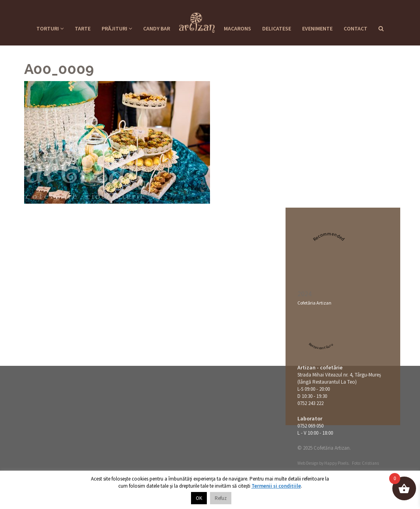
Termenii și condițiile (276, 486)
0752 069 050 (310, 426)
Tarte (83, 28)
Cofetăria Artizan (314, 303)
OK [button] (199, 498)
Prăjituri (117, 28)
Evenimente (317, 28)
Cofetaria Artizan (197, 20)
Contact (356, 28)
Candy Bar (157, 28)
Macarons (237, 28)
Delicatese (277, 28)
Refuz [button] (221, 498)
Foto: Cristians (365, 463)
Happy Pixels (336, 463)
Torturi (50, 28)
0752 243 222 (310, 403)
